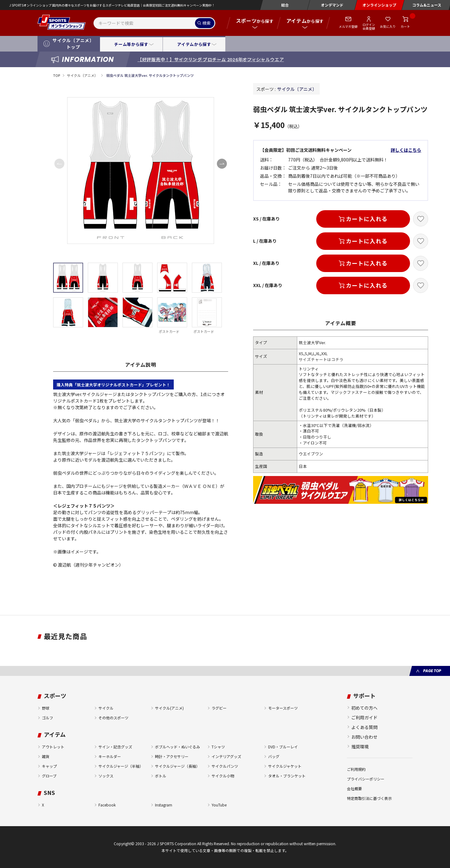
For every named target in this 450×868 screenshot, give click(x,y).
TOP (57, 75)
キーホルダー (110, 756)
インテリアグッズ (226, 756)
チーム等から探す (131, 44)
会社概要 (354, 789)
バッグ (274, 756)
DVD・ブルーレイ (283, 747)
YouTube (219, 805)
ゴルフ (47, 718)
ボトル (161, 776)
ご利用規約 (356, 769)
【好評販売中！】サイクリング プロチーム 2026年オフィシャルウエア (211, 59)
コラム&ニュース (427, 5)
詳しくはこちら (406, 150)
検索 (207, 23)
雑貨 (46, 756)
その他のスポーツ (113, 718)
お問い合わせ (364, 737)
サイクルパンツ (225, 766)
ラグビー (219, 708)
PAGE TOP (432, 671)
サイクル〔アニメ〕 (83, 75)
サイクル (106, 708)
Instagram (164, 805)
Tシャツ (218, 747)
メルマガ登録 (348, 26)
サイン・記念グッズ (115, 747)
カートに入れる (367, 219)
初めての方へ (364, 708)
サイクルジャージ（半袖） (121, 766)
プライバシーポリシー (366, 779)
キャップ (49, 766)
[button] (222, 164)
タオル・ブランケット (287, 776)
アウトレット (53, 747)
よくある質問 (364, 727)
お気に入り (388, 26)
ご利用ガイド (364, 717)
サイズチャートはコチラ (321, 359)
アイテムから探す (194, 44)
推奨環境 (360, 746)
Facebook (107, 805)
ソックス (106, 776)
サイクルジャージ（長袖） (177, 766)
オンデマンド (332, 5)
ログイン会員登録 (369, 26)
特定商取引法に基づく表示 (369, 798)
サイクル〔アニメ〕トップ (73, 44)
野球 (46, 708)
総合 (285, 5)
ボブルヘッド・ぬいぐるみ (177, 747)
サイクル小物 (223, 776)
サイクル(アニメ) (169, 708)
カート (405, 26)
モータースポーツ (283, 708)
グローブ (49, 776)
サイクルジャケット (285, 766)
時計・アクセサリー (172, 756)
